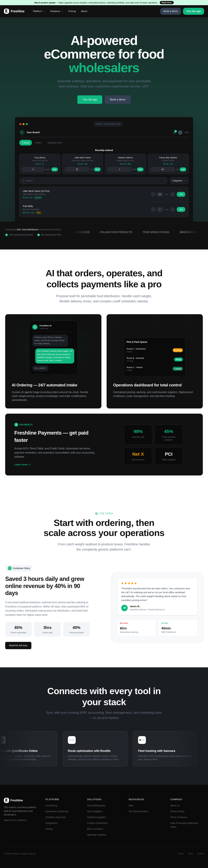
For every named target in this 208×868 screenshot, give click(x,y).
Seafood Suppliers (96, 817)
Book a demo (171, 11)
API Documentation (139, 811)
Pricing (72, 11)
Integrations (51, 823)
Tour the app (194, 11)
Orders (38, 143)
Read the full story (18, 645)
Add (55, 169)
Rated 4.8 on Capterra (15, 820)
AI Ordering (51, 806)
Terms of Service (179, 817)
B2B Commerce (95, 829)
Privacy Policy (177, 811)
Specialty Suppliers (97, 835)
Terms (191, 854)
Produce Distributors (97, 823)
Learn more (23, 464)
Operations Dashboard (57, 811)
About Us (175, 806)
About (84, 11)
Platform (39, 11)
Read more (167, 3)
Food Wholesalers (96, 806)
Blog (131, 806)
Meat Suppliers (95, 811)
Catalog (26, 143)
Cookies (201, 854)
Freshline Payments (56, 817)
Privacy (181, 854)
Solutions (57, 11)
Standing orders (55, 143)
